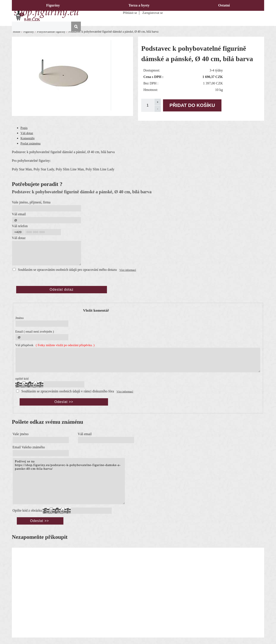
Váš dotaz (27, 133)
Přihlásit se (130, 13)
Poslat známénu (31, 143)
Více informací (128, 270)
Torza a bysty (139, 5)
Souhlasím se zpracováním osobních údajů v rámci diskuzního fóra (68, 391)
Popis (24, 128)
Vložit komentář (96, 310)
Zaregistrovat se (153, 13)
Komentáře (28, 138)
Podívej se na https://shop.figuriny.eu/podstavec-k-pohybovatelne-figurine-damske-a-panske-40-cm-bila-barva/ (69, 481)
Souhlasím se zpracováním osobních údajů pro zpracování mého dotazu (67, 270)
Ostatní (224, 5)
